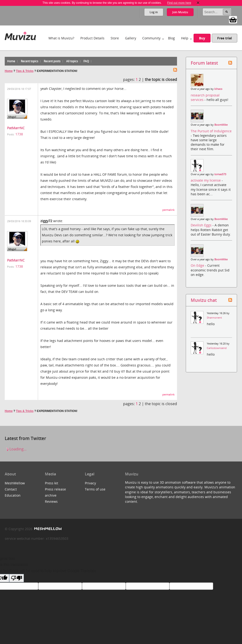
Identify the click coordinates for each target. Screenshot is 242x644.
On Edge (198, 265)
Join (180, 12)
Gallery (131, 38)
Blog (171, 38)
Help (185, 38)
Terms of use (95, 489)
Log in (154, 12)
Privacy (90, 483)
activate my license (206, 180)
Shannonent (214, 318)
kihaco (218, 89)
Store (115, 38)
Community (151, 38)
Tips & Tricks (25, 71)
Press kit (52, 483)
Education (13, 495)
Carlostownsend (217, 348)
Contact (11, 489)
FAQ (86, 61)
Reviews (51, 501)
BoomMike (221, 125)
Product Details (92, 38)
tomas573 (220, 174)
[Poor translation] (17, 578)
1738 (19, 134)
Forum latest (204, 63)
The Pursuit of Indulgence (211, 131)
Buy (202, 38)
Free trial (225, 38)
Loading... (16, 449)
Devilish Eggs (202, 225)
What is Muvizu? (61, 38)
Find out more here (179, 3)
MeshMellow (15, 483)
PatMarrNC (16, 128)
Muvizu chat (204, 300)
